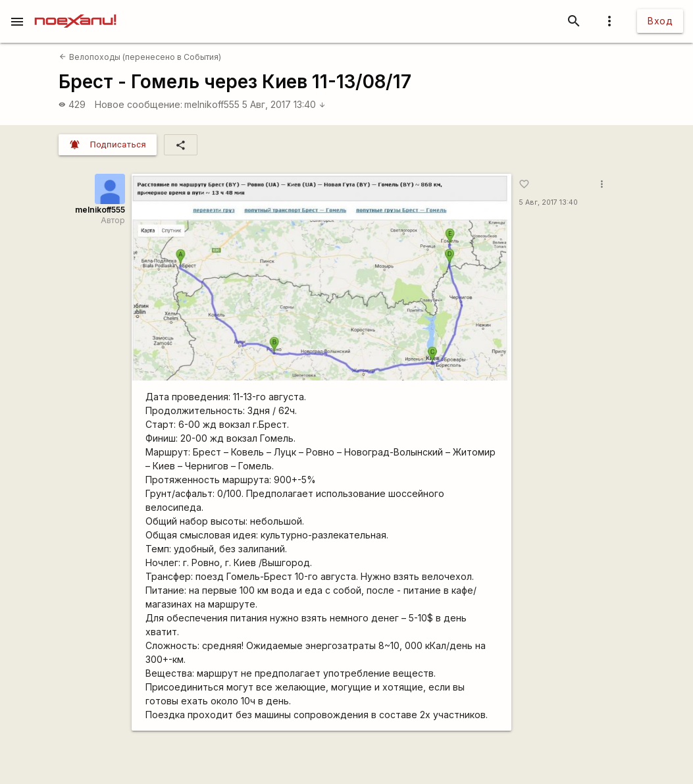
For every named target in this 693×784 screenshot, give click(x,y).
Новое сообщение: (139, 104)
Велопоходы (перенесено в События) (140, 57)
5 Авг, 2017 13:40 (284, 104)
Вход (660, 21)
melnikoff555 (212, 104)
